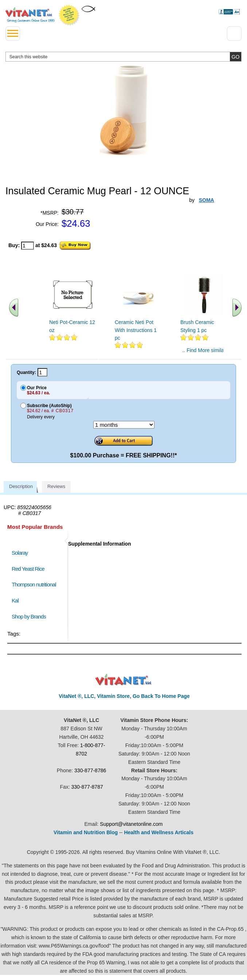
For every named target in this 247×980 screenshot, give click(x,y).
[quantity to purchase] (28, 246)
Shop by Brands (30, 616)
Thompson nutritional (34, 584)
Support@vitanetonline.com (131, 824)
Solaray (20, 553)
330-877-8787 (87, 787)
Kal (15, 600)
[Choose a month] (124, 425)
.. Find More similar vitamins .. (204, 353)
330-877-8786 (90, 770)
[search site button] (236, 57)
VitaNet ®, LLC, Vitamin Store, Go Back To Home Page (124, 696)
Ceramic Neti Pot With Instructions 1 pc (136, 330)
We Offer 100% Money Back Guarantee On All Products (69, 15)
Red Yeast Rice (28, 569)
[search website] (123, 57)
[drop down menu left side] (13, 34)
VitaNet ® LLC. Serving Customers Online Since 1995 (30, 15)
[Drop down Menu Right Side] (234, 34)
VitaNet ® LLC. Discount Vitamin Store (124, 680)
